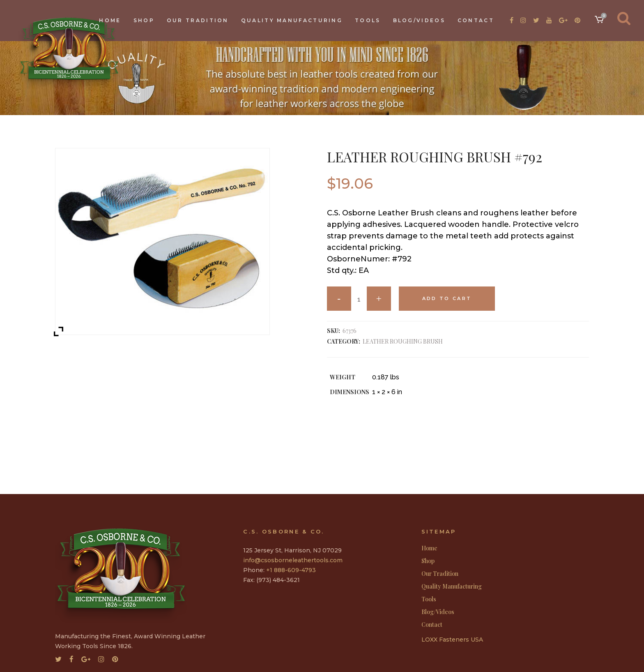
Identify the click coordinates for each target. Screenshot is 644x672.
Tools (429, 599)
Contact (432, 625)
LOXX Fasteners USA (452, 640)
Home (429, 548)
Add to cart (447, 298)
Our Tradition (440, 574)
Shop (428, 561)
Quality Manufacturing (452, 587)
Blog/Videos (438, 612)
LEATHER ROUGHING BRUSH (403, 341)
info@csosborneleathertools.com (293, 560)
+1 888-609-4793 (291, 570)
